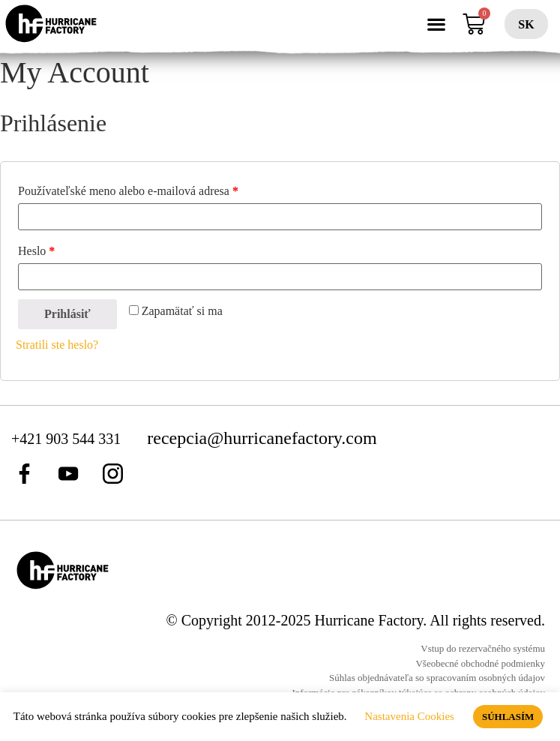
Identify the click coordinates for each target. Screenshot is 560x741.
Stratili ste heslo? (57, 345)
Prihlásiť (67, 314)
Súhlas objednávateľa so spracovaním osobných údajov (437, 678)
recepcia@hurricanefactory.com (262, 438)
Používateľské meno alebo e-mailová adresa (128, 191)
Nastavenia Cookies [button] (409, 716)
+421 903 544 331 (68, 439)
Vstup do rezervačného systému (483, 648)
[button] (437, 24)
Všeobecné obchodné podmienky (480, 663)
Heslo (36, 251)
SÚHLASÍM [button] (508, 717)
